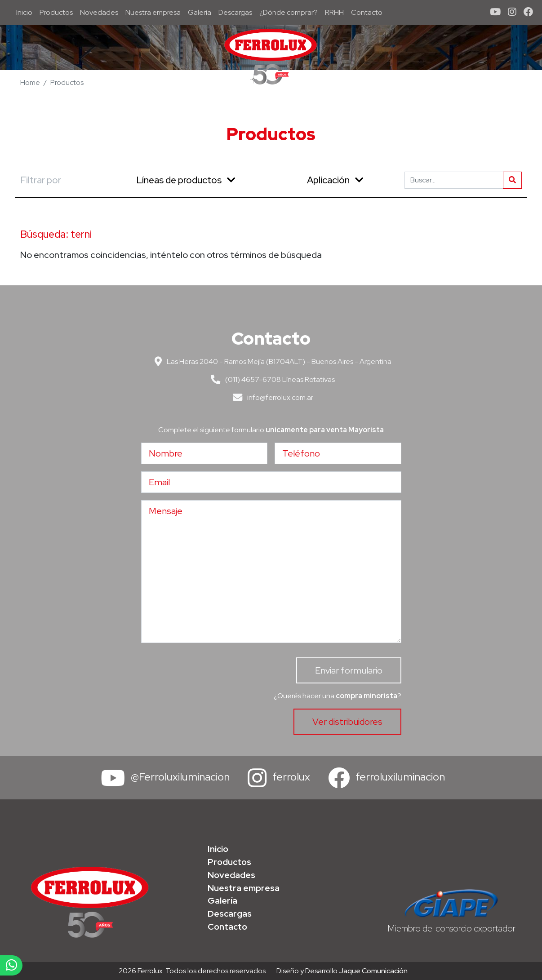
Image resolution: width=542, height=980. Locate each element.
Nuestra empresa (153, 12)
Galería (200, 12)
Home (30, 82)
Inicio (26, 12)
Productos (56, 12)
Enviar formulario (349, 670)
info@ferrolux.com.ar (271, 397)
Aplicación (335, 180)
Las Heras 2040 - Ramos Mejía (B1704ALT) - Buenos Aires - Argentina (271, 361)
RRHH (334, 12)
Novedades (99, 12)
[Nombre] (204, 453)
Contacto (367, 12)
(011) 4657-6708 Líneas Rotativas (271, 379)
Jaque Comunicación (373, 971)
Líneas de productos (186, 180)
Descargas (235, 12)
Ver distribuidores (347, 722)
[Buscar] (454, 180)
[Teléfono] (338, 453)
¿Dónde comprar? (289, 12)
